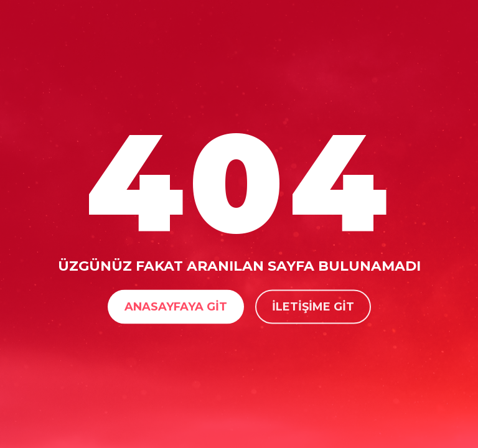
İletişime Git (313, 306)
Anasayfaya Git (176, 306)
